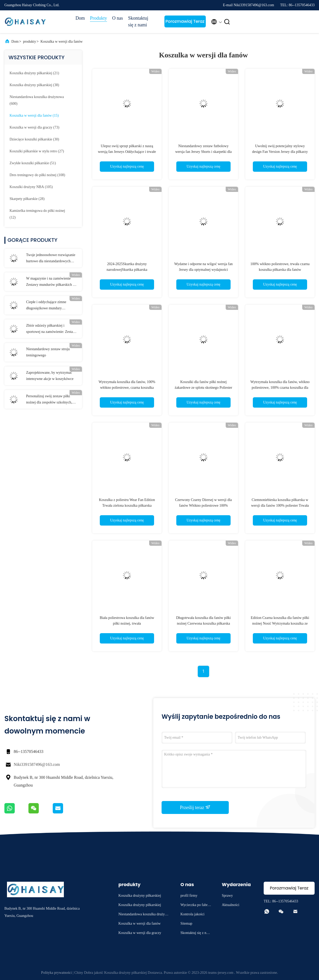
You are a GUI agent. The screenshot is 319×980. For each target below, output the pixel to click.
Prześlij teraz (195, 807)
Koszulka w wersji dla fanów (61, 42)
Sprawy (227, 896)
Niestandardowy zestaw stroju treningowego (48, 352)
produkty (30, 42)
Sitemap (186, 923)
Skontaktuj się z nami (138, 21)
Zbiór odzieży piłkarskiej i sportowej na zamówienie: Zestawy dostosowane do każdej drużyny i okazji (52, 329)
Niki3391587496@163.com (37, 764)
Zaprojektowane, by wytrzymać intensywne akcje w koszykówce (50, 376)
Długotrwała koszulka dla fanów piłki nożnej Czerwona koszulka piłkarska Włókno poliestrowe (203, 623)
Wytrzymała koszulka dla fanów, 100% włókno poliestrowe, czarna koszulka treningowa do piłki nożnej (127, 388)
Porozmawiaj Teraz (185, 21)
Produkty (98, 18)
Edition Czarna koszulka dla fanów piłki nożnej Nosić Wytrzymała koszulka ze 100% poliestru (280, 623)
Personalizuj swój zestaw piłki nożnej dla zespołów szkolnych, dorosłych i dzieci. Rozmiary (49, 400)
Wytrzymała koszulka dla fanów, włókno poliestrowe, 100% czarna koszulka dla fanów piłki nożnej (280, 388)
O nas (118, 18)
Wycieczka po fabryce (196, 906)
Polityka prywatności (56, 973)
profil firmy (189, 896)
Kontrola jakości (192, 914)
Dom (80, 18)
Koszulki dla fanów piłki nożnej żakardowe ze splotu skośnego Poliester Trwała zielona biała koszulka (203, 388)
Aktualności (231, 905)
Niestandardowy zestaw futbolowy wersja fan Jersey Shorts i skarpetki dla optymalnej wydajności (204, 152)
